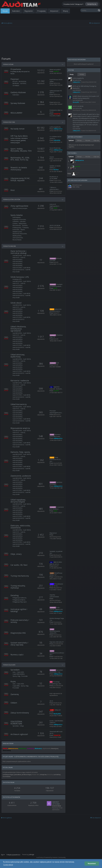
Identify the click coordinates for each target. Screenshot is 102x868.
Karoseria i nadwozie (20, 381)
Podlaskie (26, 228)
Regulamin (29, 11)
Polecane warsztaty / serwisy (20, 621)
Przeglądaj (41, 11)
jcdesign (31, 854)
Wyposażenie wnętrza (20, 428)
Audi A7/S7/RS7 (17, 268)
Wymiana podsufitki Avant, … (56, 435)
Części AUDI (20, 672)
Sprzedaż (16, 726)
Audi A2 (23, 257)
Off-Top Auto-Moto (19, 136)
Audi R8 (28, 270)
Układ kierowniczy (19, 404)
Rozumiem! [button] (92, 864)
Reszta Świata (17, 240)
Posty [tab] (72, 74)
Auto (14, 672)
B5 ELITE (15, 81)
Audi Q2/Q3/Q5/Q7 (18, 270)
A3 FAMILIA (16, 86)
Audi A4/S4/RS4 (17, 261)
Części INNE (16, 686)
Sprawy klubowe (18, 103)
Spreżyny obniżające (56, 483)
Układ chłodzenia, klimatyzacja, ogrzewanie (18, 329)
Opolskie (25, 225)
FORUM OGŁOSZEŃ (9, 665)
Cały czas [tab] (96, 140)
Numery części (17, 655)
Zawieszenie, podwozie (21, 476)
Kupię (13, 681)
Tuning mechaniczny (20, 576)
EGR (58, 363)
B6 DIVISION (22, 81)
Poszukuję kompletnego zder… (56, 683)
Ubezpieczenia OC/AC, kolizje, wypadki (20, 179)
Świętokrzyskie (17, 232)
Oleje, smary (16, 554)
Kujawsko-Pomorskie (19, 219)
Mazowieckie (17, 225)
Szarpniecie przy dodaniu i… (57, 508)
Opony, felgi (16, 676)
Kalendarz (16, 11)
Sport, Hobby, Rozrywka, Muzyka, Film (21, 150)
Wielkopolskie (17, 236)
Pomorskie (16, 230)
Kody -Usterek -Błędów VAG (56, 608)
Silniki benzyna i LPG (20, 277)
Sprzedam (15, 670)
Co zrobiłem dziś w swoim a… (55, 137)
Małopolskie (23, 224)
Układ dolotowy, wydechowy (18, 356)
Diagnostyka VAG (18, 633)
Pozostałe (24, 676)
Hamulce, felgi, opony (20, 452)
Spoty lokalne (17, 215)
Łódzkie (15, 224)
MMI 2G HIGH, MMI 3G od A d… (56, 563)
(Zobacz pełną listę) (52, 757)
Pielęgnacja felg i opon (20, 602)
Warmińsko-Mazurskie (20, 234)
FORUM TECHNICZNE (10, 246)
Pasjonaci (15, 79)
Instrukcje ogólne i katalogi (19, 610)
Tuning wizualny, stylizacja (18, 587)
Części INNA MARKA (19, 674)
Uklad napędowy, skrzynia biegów (18, 501)
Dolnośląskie (17, 217)
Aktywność (54, 11)
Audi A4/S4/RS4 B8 (78, 100)
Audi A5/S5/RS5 (17, 264)
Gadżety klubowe (18, 92)
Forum (5, 11)
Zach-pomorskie (18, 238)
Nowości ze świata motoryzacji (19, 169)
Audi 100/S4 (27, 255)
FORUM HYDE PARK (9, 122)
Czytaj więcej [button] (8, 865)
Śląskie (23, 230)
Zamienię (15, 694)
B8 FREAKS (16, 83)
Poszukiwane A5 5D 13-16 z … (56, 585)
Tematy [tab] (82, 74)
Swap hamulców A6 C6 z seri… (55, 459)
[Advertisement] (33, 41)
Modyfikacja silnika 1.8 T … (56, 574)
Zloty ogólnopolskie (19, 206)
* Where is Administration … (55, 188)
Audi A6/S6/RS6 (17, 266)
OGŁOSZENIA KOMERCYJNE (16, 723)
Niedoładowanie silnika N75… (55, 632)
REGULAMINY (16, 113)
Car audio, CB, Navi (19, 565)
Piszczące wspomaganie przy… (56, 412)
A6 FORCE (23, 83)
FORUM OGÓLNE (8, 64)
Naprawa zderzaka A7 (57, 642)
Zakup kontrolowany (20, 713)
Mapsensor (53, 533)
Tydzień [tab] (71, 140)
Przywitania (16, 69)
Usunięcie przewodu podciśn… (56, 285)
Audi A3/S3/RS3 (17, 260)
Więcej (65, 11)
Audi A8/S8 (27, 268)
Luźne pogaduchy (55, 127)
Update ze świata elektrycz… (55, 167)
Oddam (14, 703)
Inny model (16, 272)
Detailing (15, 595)
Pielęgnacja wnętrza (19, 600)
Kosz (13, 190)
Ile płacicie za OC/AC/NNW (54, 178)
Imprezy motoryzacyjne (20, 208)
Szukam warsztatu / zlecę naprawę (19, 644)
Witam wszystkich (55, 70)
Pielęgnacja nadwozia (19, 598)
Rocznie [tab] (88, 140)
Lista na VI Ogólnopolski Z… (55, 205)
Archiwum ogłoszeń (19, 734)
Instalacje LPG (17, 279)
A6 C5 (51, 701)
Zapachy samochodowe (54, 596)
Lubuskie (23, 221)
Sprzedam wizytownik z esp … (56, 671)
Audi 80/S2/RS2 (17, 255)
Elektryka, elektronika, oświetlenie (21, 527)
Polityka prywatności (13, 855)
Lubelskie (16, 221)
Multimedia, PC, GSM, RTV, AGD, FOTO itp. (20, 159)
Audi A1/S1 (16, 257)
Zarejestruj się (92, 4)
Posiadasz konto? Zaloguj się (73, 4)
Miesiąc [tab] (79, 140)
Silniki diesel (16, 303)
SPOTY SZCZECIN (55, 225)
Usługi (22, 726)
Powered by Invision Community (55, 857)
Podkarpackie (17, 228)
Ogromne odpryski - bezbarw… (56, 388)
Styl (3, 855)
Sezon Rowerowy (55, 148)
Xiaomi (52, 157)
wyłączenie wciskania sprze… (56, 310)
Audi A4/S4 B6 (76, 129)
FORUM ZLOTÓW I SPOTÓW (12, 199)
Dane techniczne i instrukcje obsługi (19, 252)
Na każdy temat (18, 129)
